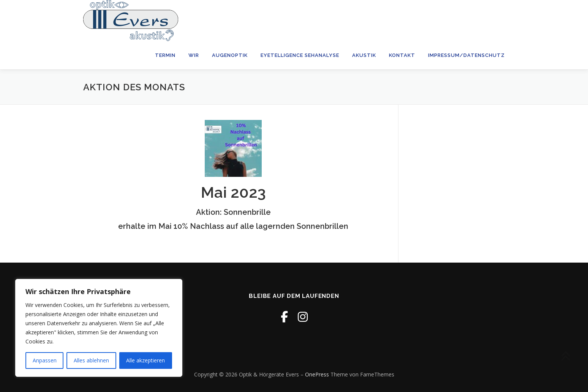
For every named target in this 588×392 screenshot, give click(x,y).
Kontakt (402, 55)
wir (194, 55)
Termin (165, 55)
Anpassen (45, 360)
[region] (99, 328)
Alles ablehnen (91, 360)
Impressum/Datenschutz (466, 55)
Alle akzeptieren (145, 360)
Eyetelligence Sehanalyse (300, 55)
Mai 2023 (233, 192)
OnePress (317, 374)
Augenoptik (230, 55)
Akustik (364, 55)
